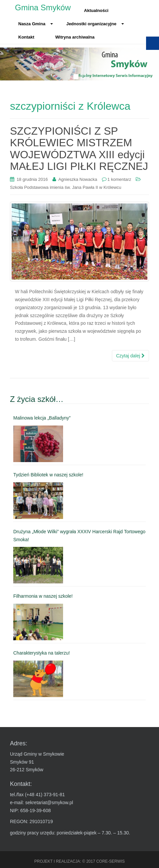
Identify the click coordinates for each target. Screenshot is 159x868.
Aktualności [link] (96, 10)
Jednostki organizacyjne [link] (95, 24)
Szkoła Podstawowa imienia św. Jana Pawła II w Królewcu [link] (66, 187)
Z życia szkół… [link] (37, 399)
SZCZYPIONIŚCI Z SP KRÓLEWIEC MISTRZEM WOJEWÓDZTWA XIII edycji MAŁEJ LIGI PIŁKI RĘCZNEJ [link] (79, 149)
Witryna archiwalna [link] (75, 37)
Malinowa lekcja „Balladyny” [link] (42, 418)
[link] (32, 179)
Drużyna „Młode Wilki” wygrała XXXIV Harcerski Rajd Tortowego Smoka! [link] (79, 536)
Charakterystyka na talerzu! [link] (41, 653)
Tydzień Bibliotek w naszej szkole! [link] (48, 475)
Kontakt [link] (26, 37)
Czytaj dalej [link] (130, 356)
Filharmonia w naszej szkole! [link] (43, 596)
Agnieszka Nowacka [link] (78, 179)
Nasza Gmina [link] (36, 24)
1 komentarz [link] (119, 179)
